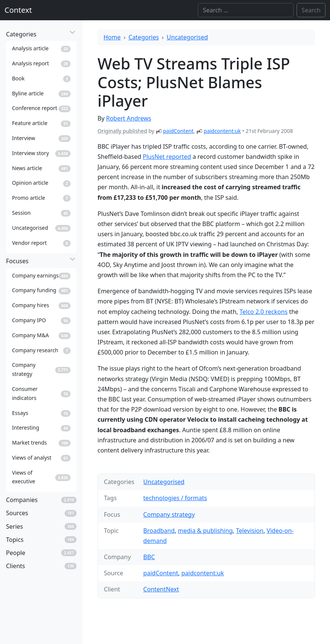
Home (112, 37)
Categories (144, 37)
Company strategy (169, 514)
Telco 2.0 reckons (264, 312)
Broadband (159, 531)
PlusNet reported (167, 157)
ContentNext (161, 589)
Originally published (122, 131)
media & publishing (205, 531)
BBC (149, 557)
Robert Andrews (128, 118)
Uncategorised (187, 37)
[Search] (246, 10)
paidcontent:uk (222, 131)
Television (249, 531)
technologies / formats (175, 498)
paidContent (178, 131)
